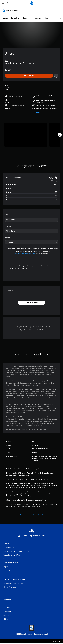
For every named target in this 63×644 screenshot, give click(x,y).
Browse (47, 18)
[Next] (60, 135)
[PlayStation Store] (11, 11)
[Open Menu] (3, 3)
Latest (5, 18)
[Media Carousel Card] (26, 135)
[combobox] (31, 220)
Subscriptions (36, 18)
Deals (25, 18)
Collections (15, 18)
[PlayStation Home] (31, 3)
